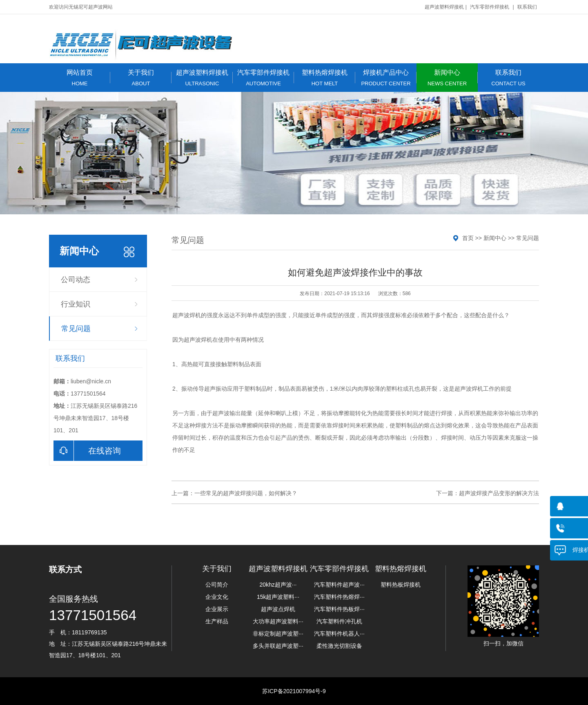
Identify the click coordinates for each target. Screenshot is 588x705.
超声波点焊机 (278, 609)
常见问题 (76, 329)
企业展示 (217, 609)
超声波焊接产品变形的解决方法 (499, 493)
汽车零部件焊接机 (490, 7)
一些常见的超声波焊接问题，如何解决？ (246, 493)
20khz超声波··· (278, 585)
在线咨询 (87, 451)
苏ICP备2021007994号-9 (294, 691)
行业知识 (76, 304)
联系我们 (527, 7)
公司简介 (217, 585)
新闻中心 (447, 78)
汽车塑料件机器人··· (339, 634)
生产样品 (217, 621)
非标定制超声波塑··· (278, 634)
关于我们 (141, 78)
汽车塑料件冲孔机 (339, 621)
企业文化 (217, 597)
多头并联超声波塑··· (278, 646)
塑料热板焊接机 (401, 585)
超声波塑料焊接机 (444, 7)
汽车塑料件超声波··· (339, 585)
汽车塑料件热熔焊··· (339, 597)
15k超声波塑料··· (278, 597)
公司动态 (76, 280)
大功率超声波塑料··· (278, 621)
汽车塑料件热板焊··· (339, 609)
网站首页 (80, 78)
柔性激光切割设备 (339, 646)
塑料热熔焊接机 (325, 78)
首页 (468, 238)
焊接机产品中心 (386, 78)
